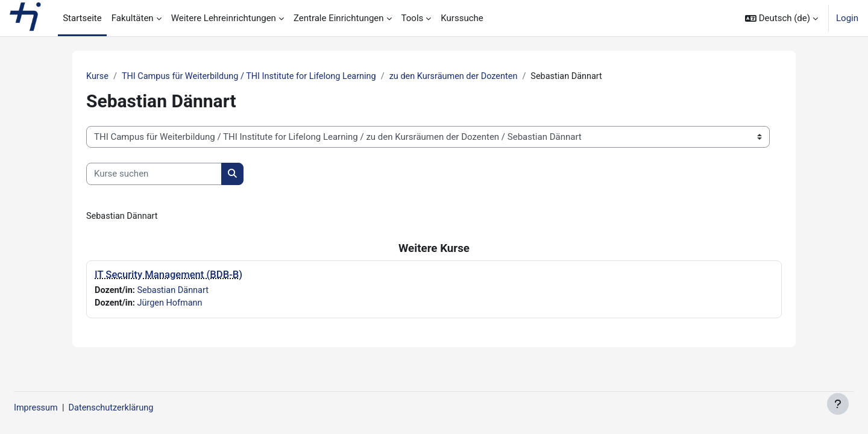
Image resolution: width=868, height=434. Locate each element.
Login (847, 18)
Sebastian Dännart (176, 291)
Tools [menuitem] (413, 18)
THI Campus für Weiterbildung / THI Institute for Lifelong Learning (255, 77)
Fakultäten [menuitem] (133, 18)
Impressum (65, 408)
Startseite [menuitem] (82, 18)
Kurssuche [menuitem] (462, 18)
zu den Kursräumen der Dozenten (467, 77)
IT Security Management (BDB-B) (168, 276)
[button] (782, 18)
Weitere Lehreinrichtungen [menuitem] (224, 18)
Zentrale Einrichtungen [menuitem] (339, 18)
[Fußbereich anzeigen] (838, 404)
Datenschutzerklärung (143, 408)
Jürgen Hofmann (172, 305)
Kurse (98, 77)
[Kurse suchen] (154, 175)
